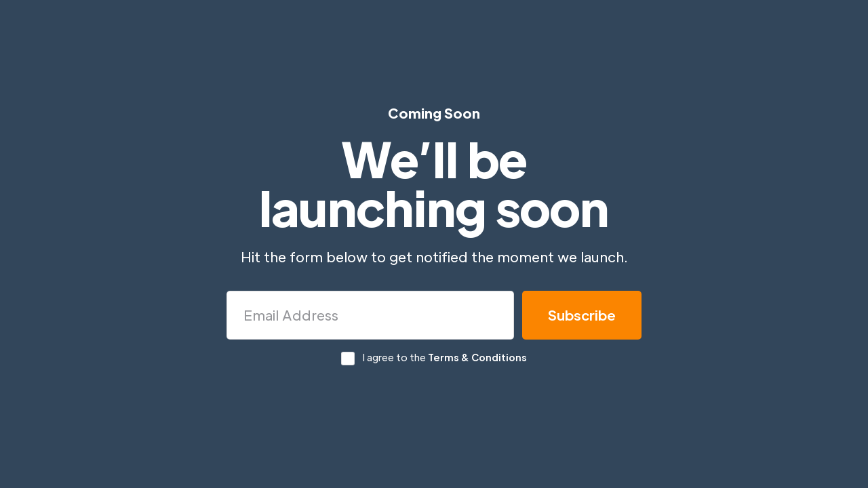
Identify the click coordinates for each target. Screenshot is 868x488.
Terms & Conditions (477, 357)
